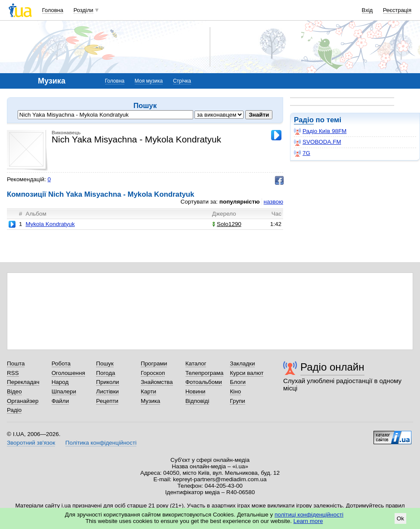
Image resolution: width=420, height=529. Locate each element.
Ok (400, 518)
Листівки (107, 391)
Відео (14, 391)
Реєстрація (397, 10)
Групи (237, 401)
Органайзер (23, 401)
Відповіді (198, 401)
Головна (53, 10)
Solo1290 (227, 224)
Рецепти (107, 401)
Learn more (308, 521)
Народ (60, 382)
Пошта (16, 363)
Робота (61, 363)
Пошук (105, 363)
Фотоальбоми (204, 382)
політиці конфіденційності (309, 515)
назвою (273, 202)
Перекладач (23, 382)
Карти (148, 391)
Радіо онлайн (332, 367)
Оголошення (68, 373)
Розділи (83, 10)
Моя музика (149, 81)
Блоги (238, 382)
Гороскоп (153, 373)
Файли (60, 401)
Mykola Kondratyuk (50, 224)
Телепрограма (205, 373)
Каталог (196, 363)
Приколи (107, 382)
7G (302, 153)
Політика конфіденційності (101, 443)
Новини (196, 391)
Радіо (304, 120)
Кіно (235, 391)
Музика (150, 401)
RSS (13, 373)
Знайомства (157, 382)
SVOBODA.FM (318, 142)
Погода (105, 373)
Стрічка (182, 81)
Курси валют (247, 373)
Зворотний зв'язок (31, 443)
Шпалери (64, 391)
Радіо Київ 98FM (320, 131)
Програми (154, 363)
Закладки (242, 363)
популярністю (240, 202)
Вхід (367, 10)
